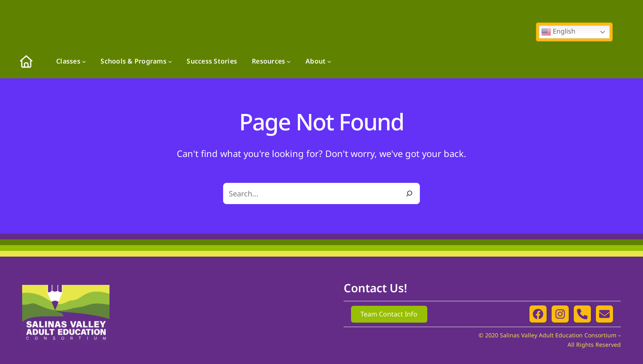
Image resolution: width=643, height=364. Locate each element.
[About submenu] (329, 61)
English (558, 32)
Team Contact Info (389, 314)
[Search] (409, 193)
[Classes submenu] (84, 61)
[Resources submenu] (289, 61)
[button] (538, 314)
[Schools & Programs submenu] (170, 61)
